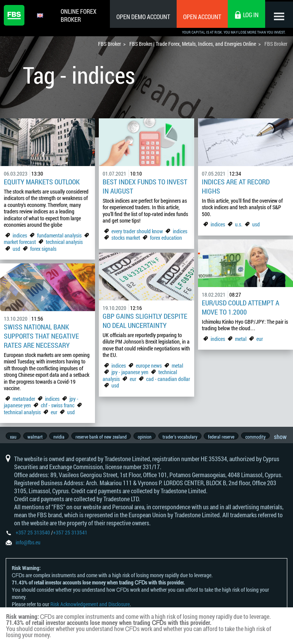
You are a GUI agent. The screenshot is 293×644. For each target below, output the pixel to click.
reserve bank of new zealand (105, 437)
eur (260, 339)
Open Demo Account (141, 17)
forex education (166, 238)
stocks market (126, 238)
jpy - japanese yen (130, 372)
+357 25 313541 (70, 537)
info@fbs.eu (28, 546)
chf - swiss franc (58, 405)
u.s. (239, 224)
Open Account (200, 17)
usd (16, 249)
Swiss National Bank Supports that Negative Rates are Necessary (41, 336)
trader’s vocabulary (186, 437)
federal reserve (229, 437)
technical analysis (64, 242)
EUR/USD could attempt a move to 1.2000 (241, 307)
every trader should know (137, 231)
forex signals (43, 249)
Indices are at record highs (236, 186)
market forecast (20, 242)
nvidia (62, 437)
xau (13, 437)
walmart (36, 437)
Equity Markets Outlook (42, 182)
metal (241, 339)
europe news (149, 366)
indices (20, 235)
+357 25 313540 (33, 537)
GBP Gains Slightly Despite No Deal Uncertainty (145, 321)
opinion (150, 437)
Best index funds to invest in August (145, 186)
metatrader (24, 399)
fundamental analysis (59, 235)
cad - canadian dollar (168, 379)
